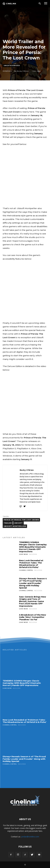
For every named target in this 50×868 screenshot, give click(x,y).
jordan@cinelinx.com (30, 837)
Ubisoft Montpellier (15, 526)
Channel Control (26, 570)
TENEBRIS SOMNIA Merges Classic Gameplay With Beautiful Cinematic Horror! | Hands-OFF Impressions (33, 547)
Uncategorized (12, 66)
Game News (24, 554)
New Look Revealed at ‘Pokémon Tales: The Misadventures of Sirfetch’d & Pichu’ (31, 564)
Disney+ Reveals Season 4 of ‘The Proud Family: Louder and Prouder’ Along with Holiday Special (33, 583)
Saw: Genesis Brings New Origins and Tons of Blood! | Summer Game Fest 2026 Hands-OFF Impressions (33, 601)
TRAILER (8, 523)
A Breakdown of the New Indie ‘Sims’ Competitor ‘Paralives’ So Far (33, 617)
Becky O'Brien (23, 71)
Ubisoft (18, 523)
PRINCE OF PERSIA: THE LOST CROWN (21, 520)
